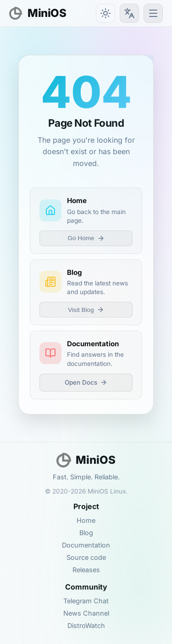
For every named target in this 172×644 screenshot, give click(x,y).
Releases (86, 570)
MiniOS (38, 13)
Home (86, 520)
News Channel (86, 613)
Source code (86, 557)
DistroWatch (86, 625)
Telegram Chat (86, 601)
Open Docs (86, 383)
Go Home (86, 238)
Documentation (86, 545)
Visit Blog (86, 310)
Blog (86, 533)
